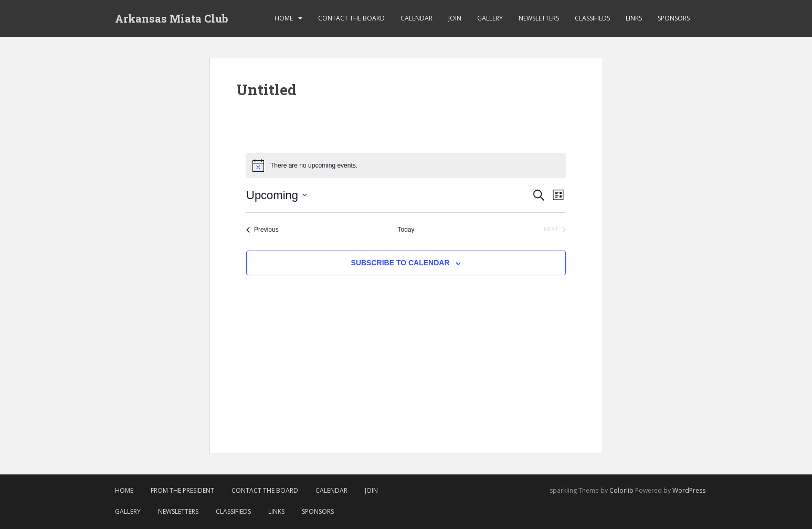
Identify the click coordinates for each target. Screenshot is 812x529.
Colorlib (621, 490)
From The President (182, 490)
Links (634, 18)
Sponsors (674, 18)
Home (284, 18)
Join (455, 18)
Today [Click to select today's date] (406, 230)
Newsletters (539, 18)
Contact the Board (351, 18)
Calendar (416, 18)
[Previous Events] (262, 230)
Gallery (490, 18)
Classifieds (592, 18)
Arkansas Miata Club (172, 18)
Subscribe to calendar (400, 263)
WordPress (689, 490)
